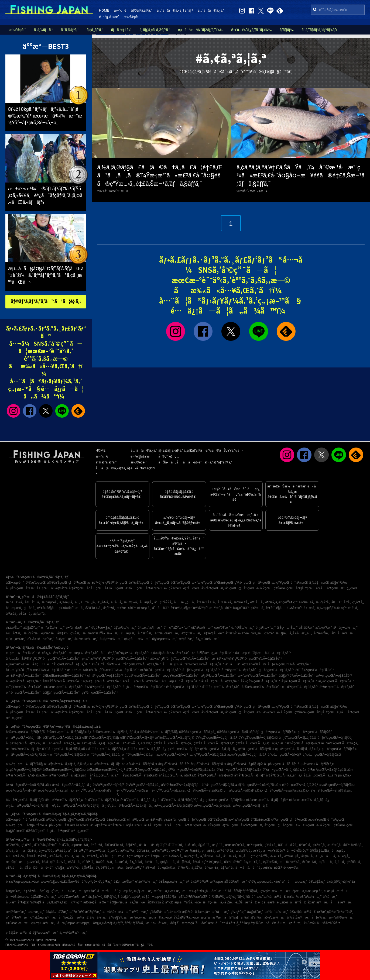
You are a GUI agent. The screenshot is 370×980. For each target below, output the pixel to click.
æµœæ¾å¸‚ (80, 845)
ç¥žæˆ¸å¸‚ (319, 845)
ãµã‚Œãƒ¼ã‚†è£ (56, 902)
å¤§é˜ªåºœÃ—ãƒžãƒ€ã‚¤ (208, 764)
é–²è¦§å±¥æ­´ (109, 17)
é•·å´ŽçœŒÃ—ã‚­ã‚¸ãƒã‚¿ (138, 800)
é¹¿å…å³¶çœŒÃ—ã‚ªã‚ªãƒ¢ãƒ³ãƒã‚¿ (79, 806)
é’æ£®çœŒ (35, 820)
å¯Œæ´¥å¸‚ (225, 602)
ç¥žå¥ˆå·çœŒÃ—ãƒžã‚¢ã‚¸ (173, 743)
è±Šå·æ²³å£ (246, 902)
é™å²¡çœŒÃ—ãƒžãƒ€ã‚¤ (68, 755)
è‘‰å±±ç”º (200, 862)
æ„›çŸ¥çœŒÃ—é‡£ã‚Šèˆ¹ (181, 676)
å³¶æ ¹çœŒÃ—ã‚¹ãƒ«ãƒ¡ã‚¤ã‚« (27, 775)
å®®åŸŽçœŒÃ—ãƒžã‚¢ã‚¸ (197, 732)
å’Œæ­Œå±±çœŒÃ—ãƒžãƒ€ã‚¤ (64, 770)
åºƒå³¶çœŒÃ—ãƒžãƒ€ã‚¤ (215, 775)
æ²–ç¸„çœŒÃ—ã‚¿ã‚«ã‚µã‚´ (213, 806)
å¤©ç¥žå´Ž (156, 902)
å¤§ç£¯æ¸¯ (255, 912)
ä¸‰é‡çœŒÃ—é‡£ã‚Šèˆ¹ (102, 681)
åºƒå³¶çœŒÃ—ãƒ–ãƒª (249, 775)
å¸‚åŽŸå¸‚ (197, 868)
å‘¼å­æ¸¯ (330, 897)
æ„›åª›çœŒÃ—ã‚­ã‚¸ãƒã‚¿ (56, 790)
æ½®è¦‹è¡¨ (132, 17)
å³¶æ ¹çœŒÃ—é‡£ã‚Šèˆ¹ (338, 687)
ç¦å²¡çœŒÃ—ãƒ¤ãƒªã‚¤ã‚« (244, 790)
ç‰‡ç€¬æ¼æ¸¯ (44, 923)
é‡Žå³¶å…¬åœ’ (34, 891)
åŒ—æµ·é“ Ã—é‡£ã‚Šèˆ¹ (181, 681)
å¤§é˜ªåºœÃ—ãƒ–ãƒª (174, 764)
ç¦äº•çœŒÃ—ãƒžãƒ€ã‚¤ (340, 749)
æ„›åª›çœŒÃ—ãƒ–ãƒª (21, 790)
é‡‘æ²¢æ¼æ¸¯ (125, 628)
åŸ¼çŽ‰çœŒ (139, 583)
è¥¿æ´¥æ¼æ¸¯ (207, 639)
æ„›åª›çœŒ (229, 588)
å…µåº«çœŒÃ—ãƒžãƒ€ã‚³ (24, 770)
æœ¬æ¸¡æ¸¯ (36, 912)
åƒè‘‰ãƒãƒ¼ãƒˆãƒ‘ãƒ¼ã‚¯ (244, 917)
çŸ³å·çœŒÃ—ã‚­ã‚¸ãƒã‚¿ (218, 749)
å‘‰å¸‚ (10, 851)
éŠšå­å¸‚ (25, 614)
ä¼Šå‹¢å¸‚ (56, 856)
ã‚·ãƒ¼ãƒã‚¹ (43, 30)
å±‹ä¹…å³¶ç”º (135, 868)
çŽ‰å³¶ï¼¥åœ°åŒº (193, 897)
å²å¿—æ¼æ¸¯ (345, 628)
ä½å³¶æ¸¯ (14, 633)
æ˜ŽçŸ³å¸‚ (323, 602)
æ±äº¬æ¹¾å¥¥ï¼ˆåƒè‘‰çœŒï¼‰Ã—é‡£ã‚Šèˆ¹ (103, 670)
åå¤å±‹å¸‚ (27, 851)
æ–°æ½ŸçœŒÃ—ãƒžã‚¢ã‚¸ (340, 743)
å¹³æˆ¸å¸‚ (305, 845)
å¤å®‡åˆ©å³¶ (329, 923)
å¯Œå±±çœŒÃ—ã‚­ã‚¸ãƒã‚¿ (147, 749)
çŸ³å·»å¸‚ (271, 845)
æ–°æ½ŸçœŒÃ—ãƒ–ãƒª (23, 749)
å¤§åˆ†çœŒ (305, 588)
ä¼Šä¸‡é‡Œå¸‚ (320, 851)
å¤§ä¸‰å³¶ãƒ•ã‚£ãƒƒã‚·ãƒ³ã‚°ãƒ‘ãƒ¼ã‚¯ (119, 923)
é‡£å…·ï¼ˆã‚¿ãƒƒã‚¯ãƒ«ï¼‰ (251, 30)
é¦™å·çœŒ (191, 588)
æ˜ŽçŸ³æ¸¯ (32, 633)
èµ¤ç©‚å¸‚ (169, 868)
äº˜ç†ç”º (125, 856)
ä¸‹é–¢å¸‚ (191, 845)
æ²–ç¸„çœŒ (349, 588)
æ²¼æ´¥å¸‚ (241, 602)
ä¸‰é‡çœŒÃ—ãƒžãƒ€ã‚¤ (322, 755)
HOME (104, 10)
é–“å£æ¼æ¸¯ (78, 628)
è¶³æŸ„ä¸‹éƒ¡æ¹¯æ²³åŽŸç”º (189, 608)
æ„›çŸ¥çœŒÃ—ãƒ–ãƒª (172, 755)
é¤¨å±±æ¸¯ (280, 923)
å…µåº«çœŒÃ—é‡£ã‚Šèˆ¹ (143, 676)
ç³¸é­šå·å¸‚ (354, 862)
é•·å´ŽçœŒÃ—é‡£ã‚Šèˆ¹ (184, 687)
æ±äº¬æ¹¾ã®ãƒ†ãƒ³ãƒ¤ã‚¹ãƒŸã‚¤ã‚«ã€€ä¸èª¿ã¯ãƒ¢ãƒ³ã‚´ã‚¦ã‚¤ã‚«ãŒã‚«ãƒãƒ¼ (45, 195)
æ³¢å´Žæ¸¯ (187, 639)
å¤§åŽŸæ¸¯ (32, 628)
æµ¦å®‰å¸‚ (244, 851)
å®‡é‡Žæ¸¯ (317, 882)
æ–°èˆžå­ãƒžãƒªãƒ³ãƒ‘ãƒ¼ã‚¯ (239, 891)
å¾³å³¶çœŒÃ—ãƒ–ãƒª (108, 785)
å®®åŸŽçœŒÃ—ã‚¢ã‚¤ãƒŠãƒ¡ (238, 732)
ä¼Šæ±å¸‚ (307, 602)
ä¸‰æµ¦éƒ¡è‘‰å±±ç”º (332, 608)
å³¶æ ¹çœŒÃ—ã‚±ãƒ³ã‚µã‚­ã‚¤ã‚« (330, 770)
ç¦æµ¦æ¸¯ (129, 633)
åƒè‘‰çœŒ (160, 583)
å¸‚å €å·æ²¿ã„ (301, 633)
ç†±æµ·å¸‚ (144, 608)
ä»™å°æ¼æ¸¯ (276, 912)
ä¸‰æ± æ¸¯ (173, 891)
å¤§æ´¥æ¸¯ (14, 891)
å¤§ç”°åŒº (241, 608)
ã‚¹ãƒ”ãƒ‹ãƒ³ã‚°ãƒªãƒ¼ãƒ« (320, 30)
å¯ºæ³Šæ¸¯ (146, 633)
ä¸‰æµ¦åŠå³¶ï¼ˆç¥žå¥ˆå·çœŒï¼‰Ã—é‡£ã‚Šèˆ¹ (43, 659)
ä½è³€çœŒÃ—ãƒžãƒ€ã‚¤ (64, 800)
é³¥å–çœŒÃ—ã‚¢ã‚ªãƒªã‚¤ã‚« (239, 770)
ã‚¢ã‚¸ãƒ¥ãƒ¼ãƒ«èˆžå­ (342, 882)
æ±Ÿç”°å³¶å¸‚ (161, 851)
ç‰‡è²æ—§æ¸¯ (276, 633)
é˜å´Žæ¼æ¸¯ (53, 628)
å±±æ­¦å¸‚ (310, 608)
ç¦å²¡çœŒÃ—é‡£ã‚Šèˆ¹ (276, 670)
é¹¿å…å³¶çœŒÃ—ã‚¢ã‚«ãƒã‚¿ (130, 806)
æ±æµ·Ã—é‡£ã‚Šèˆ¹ (84, 653)
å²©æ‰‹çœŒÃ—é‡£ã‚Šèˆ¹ (261, 687)
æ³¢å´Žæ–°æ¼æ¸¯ (72, 897)
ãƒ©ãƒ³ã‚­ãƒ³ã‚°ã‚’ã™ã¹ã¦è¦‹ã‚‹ (46, 301)
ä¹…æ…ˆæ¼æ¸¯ (150, 628)
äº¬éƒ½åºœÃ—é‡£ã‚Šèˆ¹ (24, 681)
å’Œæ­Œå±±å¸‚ (206, 602)
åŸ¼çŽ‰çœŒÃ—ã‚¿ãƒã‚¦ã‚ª (216, 738)
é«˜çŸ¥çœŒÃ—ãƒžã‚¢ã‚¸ (169, 790)
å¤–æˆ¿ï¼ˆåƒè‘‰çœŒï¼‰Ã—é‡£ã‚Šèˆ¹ (180, 659)
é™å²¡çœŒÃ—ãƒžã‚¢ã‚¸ (104, 755)
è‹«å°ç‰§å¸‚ (56, 868)
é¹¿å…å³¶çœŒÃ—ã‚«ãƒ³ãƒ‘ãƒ (28, 806)
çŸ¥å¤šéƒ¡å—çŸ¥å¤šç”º (56, 608)
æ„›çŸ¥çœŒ (280, 583)
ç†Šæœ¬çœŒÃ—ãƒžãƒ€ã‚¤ (225, 800)
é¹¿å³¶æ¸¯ (105, 882)
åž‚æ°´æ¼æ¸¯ (318, 902)
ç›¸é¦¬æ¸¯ (140, 891)
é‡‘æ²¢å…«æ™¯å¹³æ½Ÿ (220, 633)
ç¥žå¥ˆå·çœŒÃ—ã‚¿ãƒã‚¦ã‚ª (257, 743)
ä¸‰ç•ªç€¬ (89, 882)
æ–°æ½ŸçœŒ (202, 583)
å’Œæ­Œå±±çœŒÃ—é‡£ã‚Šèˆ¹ (64, 676)
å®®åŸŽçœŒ (57, 583)
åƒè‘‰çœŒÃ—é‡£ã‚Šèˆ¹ (201, 670)
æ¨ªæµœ (216, 882)
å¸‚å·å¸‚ (340, 862)
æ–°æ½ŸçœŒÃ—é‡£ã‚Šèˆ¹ (258, 676)
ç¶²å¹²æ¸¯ (296, 923)
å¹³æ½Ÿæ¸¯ (322, 633)
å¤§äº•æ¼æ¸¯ (111, 639)
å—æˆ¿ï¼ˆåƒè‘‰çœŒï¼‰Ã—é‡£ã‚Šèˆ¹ (193, 664)
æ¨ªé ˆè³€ (77, 912)
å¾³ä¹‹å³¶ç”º (233, 862)
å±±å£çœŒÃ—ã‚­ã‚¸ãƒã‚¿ (72, 785)
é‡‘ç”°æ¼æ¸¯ (192, 633)
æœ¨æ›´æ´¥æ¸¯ (212, 917)
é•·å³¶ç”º (177, 851)
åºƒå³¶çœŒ (77, 588)
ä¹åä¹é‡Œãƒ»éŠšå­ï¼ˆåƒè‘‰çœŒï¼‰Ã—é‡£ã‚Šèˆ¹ (268, 664)
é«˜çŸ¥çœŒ (173, 588)
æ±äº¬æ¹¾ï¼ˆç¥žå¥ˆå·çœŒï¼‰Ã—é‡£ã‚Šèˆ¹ (247, 659)
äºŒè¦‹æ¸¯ (294, 891)
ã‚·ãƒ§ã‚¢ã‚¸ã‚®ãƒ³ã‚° (155, 30)
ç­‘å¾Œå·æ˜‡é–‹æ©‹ (165, 912)
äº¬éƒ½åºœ (59, 588)
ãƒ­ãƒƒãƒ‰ (287, 30)
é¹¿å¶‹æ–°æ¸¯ (266, 628)
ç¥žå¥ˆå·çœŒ (117, 583)
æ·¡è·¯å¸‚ (218, 845)
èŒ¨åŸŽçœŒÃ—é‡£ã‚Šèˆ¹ (315, 670)
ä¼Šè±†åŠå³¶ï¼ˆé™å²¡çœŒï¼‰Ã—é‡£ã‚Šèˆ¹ (126, 664)
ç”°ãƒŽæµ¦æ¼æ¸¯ (44, 917)
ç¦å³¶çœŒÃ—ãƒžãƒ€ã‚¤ (278, 732)
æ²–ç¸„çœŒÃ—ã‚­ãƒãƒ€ (250, 806)
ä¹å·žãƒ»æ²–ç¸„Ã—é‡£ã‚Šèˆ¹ (213, 653)
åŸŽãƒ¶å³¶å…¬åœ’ (186, 917)
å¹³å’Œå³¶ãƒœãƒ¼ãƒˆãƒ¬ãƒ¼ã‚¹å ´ (232, 897)
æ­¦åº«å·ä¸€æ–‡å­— (196, 912)
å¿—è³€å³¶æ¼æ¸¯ (73, 933)
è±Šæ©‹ (310, 923)
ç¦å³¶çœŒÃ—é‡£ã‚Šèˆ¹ (300, 687)
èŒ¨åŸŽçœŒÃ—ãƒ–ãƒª (137, 738)
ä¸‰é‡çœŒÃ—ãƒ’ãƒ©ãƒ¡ (24, 764)
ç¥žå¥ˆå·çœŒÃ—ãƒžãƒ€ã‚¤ (214, 743)
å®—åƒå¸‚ (33, 602)
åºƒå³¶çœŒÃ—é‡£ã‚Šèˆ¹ (219, 676)
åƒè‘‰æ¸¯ (319, 917)
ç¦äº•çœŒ (262, 583)
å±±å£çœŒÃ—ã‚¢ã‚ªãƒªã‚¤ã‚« (28, 785)
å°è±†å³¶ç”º (78, 851)
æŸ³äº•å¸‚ (73, 868)
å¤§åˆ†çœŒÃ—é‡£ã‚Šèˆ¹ (62, 693)
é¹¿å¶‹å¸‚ (104, 602)
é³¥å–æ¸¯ (140, 912)
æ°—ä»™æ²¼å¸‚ (290, 862)
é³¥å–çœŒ (135, 588)
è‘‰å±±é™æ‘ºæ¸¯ (41, 639)
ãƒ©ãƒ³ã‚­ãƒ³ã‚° (141, 10)
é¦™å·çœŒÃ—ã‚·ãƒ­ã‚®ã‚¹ (300, 785)
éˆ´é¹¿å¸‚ (344, 856)
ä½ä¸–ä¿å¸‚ (75, 856)
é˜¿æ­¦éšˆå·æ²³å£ (292, 902)
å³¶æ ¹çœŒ (154, 588)
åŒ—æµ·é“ (15, 583)
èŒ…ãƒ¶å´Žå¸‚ (16, 856)
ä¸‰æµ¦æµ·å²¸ (312, 891)
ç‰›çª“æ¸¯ (238, 912)
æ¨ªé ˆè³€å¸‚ (15, 602)
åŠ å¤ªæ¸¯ (306, 628)
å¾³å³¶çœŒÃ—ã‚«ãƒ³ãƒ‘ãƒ (181, 785)
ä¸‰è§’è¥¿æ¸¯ (119, 917)
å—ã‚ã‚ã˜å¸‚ (249, 868)
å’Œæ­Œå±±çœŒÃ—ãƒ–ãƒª (106, 770)
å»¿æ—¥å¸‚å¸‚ (253, 862)
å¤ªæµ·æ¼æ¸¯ (86, 639)
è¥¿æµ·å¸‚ (216, 862)
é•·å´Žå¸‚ (64, 845)
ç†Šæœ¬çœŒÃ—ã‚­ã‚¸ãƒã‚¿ (309, 800)
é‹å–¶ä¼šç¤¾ (143, 468)
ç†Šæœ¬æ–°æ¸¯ (18, 923)
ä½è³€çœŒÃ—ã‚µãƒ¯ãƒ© (25, 800)
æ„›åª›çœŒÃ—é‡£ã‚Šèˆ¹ (336, 681)
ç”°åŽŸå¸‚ (263, 856)
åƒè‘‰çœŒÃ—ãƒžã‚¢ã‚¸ (24, 743)
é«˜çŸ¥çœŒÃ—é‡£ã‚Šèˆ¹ (24, 687)
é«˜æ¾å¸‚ (310, 862)
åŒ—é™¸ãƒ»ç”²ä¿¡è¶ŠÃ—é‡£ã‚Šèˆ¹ (125, 653)
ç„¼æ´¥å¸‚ (34, 862)
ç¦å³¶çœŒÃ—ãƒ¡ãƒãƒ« (24, 738)
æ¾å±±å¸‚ (193, 851)
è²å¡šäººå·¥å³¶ (197, 882)
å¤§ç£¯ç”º (142, 856)
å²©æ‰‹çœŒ (36, 583)
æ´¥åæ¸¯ (220, 912)
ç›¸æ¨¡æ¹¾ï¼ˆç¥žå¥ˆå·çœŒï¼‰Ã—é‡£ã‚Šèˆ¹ (115, 659)
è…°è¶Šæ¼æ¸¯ (243, 628)
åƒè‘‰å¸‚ (184, 862)
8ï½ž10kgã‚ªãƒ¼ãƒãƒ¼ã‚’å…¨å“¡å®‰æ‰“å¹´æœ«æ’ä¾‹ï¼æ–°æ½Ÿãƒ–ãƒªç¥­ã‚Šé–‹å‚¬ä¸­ (45, 116)
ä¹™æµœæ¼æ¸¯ (167, 633)
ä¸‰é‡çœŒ (319, 583)
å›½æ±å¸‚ (212, 868)
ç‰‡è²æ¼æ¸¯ (273, 891)
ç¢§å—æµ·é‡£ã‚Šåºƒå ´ (160, 897)
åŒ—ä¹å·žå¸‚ (341, 602)
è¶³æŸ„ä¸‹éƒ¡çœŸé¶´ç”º (281, 602)
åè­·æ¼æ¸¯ (342, 902)
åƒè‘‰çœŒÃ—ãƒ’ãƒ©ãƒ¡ (335, 738)
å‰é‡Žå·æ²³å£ (74, 917)
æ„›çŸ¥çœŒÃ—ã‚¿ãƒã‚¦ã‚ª (247, 755)
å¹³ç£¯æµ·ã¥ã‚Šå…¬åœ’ (183, 902)
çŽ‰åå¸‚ (14, 868)
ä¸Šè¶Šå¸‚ (88, 868)
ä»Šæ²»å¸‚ (176, 856)
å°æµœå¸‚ (14, 608)
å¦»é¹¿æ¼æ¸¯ (275, 917)
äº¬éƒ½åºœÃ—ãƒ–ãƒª (105, 764)
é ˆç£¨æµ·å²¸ (124, 891)
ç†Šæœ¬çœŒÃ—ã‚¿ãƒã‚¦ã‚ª (267, 800)
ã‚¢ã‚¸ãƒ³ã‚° (95, 30)
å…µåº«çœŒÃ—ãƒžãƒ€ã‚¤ (316, 764)
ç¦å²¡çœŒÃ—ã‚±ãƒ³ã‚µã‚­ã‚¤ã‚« (287, 790)
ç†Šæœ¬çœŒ (284, 588)
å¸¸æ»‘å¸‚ (113, 851)
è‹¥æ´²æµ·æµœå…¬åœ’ (23, 882)
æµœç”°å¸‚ (191, 856)
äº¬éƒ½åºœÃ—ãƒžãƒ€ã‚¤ (139, 764)
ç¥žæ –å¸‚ (258, 608)
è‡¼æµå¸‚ (292, 856)
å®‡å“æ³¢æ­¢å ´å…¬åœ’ (188, 923)
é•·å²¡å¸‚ (353, 608)
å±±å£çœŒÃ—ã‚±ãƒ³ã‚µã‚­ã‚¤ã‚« (327, 775)
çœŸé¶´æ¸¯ (222, 628)
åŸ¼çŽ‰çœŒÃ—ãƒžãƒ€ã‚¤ (258, 738)
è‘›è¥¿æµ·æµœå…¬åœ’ (265, 882)
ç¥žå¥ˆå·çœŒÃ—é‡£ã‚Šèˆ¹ (161, 670)
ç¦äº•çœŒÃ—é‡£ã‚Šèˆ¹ (105, 676)
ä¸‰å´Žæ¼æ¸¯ (299, 917)
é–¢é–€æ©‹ (267, 902)
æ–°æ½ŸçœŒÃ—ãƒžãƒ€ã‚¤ (300, 743)
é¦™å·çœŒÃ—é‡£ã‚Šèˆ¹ (24, 693)
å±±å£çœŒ (115, 588)
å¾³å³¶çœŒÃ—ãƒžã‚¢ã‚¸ (143, 785)
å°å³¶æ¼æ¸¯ (17, 917)
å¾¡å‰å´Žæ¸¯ (57, 912)
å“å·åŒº (161, 608)
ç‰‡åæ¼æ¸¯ (137, 639)
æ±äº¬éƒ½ (96, 583)
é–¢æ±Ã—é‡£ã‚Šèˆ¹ (21, 653)
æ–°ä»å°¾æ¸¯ (158, 923)
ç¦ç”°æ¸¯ (54, 891)
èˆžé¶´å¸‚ (88, 862)
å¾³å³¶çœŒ (210, 588)
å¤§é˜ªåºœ (339, 583)
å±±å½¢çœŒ (116, 820)
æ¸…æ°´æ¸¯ (156, 891)
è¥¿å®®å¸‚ (103, 868)
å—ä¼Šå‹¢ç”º (298, 851)
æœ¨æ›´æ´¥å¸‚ (235, 845)
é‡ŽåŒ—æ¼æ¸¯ (44, 897)
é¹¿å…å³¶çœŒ (328, 588)
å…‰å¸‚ (61, 862)
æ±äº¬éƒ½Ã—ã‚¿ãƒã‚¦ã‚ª (96, 743)
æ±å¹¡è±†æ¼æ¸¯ (117, 912)
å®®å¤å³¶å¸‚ (37, 856)
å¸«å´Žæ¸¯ (227, 902)
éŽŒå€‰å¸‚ (94, 608)
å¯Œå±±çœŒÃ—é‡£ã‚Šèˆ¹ (221, 687)
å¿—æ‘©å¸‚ (46, 851)
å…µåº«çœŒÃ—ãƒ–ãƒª (280, 764)
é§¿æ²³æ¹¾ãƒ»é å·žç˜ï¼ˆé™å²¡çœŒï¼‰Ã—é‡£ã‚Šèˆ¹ (48, 664)
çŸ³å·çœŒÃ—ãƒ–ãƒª (183, 749)
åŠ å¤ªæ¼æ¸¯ (236, 882)
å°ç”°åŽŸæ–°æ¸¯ (177, 628)
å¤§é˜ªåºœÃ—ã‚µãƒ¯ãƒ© (245, 764)
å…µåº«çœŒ (15, 588)
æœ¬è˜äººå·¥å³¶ (222, 923)
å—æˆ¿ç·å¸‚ (185, 602)
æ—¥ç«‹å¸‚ (131, 602)
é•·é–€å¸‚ (277, 856)
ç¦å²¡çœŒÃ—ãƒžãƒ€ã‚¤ (205, 790)
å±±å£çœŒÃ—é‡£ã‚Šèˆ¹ (220, 681)
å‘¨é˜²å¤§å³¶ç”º (46, 845)
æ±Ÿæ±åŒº (126, 608)
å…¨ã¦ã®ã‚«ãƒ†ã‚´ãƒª (175, 10)
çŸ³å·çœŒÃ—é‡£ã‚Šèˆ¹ (100, 693)
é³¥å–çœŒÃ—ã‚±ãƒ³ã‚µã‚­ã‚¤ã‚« (192, 770)
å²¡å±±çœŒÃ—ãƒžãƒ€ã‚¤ (140, 775)
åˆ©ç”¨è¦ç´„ (169, 456)
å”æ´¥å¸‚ (230, 856)
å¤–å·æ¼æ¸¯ (343, 633)
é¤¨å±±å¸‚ (257, 602)
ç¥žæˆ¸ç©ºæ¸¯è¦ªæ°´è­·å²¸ (335, 912)
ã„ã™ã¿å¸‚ (86, 602)
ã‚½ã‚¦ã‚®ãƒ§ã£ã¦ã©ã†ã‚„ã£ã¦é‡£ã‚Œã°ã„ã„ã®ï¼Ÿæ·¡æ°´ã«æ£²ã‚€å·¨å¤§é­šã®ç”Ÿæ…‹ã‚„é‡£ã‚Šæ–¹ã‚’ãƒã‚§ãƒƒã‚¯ (160, 176)
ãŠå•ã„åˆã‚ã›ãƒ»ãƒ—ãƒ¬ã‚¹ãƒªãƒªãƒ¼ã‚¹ (195, 462)
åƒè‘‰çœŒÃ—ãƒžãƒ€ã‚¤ (297, 738)
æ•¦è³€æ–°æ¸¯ (16, 912)
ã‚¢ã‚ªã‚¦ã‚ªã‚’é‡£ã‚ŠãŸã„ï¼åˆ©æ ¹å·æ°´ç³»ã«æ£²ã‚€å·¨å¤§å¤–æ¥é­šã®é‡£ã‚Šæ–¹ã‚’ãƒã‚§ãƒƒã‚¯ (301, 176)
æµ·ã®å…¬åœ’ (161, 917)
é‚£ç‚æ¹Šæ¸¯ (16, 639)
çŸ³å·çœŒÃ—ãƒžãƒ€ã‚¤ (256, 749)
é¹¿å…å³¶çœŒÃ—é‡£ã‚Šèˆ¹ (144, 687)
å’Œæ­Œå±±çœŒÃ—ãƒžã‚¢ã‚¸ (147, 770)
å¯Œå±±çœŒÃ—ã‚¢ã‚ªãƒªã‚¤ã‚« (64, 749)
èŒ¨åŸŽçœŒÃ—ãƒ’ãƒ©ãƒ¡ (101, 738)
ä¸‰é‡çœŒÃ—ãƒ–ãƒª (285, 755)
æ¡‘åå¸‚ (326, 862)
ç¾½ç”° (77, 902)
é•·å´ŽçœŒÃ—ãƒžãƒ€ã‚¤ (102, 800)
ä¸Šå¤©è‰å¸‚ (211, 856)
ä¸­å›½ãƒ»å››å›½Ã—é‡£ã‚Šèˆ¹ (170, 653)
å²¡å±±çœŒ (95, 588)
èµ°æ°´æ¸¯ (49, 633)
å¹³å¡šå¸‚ (12, 614)
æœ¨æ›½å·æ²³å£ (271, 897)
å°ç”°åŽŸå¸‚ (163, 602)
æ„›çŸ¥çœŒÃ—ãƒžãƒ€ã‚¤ (208, 755)
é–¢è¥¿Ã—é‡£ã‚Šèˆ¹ (53, 653)
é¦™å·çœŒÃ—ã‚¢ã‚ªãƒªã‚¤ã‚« (260, 785)
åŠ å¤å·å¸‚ (34, 868)
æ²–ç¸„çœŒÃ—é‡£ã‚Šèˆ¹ (334, 676)
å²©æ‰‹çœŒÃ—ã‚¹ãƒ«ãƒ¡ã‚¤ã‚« (69, 732)
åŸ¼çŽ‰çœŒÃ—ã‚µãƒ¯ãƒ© (175, 738)
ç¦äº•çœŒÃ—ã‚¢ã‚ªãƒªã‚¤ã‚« (27, 755)
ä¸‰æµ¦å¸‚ (66, 602)
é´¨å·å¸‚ (117, 602)
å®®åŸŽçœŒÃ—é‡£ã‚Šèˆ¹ (62, 681)
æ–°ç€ (120, 10)
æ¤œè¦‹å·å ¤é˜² (96, 902)
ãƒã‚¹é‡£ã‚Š (121, 30)
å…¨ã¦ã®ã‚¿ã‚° (211, 10)
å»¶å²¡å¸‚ (357, 845)
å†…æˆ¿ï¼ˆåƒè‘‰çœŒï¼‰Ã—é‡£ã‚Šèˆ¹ (36, 670)
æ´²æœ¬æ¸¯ (139, 917)
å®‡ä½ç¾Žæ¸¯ (69, 633)
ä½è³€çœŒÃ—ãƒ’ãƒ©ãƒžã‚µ (331, 790)
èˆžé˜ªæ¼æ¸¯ (146, 882)
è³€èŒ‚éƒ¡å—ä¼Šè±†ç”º (284, 608)
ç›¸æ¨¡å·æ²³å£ (336, 891)
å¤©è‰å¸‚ (105, 862)
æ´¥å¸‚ (257, 851)
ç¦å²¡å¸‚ (30, 608)
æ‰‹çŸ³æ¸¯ (324, 628)
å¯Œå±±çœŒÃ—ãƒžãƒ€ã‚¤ (107, 749)
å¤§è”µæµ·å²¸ (131, 897)
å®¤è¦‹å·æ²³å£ (303, 912)
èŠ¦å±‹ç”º (48, 862)
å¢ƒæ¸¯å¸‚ (40, 614)
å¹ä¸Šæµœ (66, 923)
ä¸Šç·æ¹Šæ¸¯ (287, 628)
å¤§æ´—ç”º (159, 856)
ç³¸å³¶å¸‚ (358, 602)
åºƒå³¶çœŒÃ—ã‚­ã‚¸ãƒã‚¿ (284, 775)
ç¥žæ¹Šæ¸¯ (14, 628)
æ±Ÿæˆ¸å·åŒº (221, 608)
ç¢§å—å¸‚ (168, 862)
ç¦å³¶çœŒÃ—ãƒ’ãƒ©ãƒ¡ (315, 732)
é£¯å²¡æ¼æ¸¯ (202, 628)
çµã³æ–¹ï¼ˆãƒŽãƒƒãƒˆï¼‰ (201, 30)
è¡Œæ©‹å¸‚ (271, 862)
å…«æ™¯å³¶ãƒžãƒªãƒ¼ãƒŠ (23, 902)
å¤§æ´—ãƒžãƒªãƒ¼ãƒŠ (104, 897)
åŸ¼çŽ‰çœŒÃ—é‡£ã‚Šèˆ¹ (261, 681)
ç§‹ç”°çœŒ (76, 820)
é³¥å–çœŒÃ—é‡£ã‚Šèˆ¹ (142, 681)
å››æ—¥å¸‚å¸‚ (98, 851)
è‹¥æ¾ (293, 897)
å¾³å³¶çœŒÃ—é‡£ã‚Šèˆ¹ (103, 687)
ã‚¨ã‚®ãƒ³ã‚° (70, 30)
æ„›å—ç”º (247, 856)
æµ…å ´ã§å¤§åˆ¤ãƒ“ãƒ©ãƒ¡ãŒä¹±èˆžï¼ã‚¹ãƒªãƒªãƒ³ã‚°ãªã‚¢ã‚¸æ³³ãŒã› (46, 275)
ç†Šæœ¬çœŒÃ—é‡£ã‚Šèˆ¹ (64, 687)
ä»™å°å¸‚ (152, 862)
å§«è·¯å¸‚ (205, 845)
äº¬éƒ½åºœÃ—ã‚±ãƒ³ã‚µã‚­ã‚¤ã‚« (66, 764)
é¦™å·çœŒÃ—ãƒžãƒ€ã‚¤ (219, 785)
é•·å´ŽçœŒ (265, 588)
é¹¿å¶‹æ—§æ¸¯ (102, 628)
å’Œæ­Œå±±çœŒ (38, 588)
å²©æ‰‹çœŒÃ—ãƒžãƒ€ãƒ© (25, 732)
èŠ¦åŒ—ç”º (108, 856)
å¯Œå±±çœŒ (223, 583)
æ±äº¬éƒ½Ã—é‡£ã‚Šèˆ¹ (24, 676)
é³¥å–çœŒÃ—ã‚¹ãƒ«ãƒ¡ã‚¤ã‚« (285, 770)
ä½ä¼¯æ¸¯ (99, 917)
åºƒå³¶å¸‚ (109, 608)
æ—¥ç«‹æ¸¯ (211, 902)
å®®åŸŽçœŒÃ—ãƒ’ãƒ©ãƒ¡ (159, 732)
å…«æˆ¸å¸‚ (121, 862)
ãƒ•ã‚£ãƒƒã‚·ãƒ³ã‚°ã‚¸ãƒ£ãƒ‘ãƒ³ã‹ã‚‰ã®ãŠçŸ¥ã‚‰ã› (201, 450)
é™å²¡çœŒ (299, 583)
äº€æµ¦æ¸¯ (84, 923)
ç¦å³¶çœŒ (77, 583)
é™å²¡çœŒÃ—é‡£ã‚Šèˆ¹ (239, 670)
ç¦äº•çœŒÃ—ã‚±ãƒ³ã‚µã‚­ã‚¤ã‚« (298, 749)
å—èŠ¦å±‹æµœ (18, 897)
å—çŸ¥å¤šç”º (274, 851)
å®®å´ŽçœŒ (36, 831)
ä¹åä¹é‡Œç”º (153, 845)
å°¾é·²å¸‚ (184, 868)
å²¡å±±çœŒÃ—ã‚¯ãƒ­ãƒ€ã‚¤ (178, 775)
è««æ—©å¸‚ (291, 868)
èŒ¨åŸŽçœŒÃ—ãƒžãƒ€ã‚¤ (62, 738)
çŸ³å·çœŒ (243, 583)
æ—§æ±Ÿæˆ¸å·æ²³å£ (96, 891)
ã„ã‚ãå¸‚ (326, 856)
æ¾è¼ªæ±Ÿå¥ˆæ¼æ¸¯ (101, 633)
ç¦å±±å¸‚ (209, 851)
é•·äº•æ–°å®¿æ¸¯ (251, 633)
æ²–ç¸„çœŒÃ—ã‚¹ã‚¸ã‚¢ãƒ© (173, 806)
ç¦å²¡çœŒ (247, 588)
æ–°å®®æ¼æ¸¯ (342, 917)
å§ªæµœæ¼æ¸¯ (165, 639)
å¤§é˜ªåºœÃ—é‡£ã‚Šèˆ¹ (297, 676)
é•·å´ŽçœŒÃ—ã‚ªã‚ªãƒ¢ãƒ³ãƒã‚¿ (181, 800)
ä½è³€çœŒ (266, 712)
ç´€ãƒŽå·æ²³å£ (19, 933)
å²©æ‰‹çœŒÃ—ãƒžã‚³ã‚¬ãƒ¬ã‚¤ (116, 732)
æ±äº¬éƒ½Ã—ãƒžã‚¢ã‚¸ (59, 743)
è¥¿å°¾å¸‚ (137, 862)
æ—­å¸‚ (80, 608)
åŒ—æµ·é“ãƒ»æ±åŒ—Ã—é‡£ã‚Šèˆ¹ (263, 653)
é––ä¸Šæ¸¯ (69, 891)
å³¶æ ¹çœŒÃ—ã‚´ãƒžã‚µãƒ (69, 775)
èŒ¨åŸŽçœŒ (180, 583)
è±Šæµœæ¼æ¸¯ (172, 882)
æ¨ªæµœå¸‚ (50, 602)
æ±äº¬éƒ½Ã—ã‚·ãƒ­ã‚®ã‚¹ (134, 743)
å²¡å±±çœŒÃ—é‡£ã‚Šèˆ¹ (299, 681)
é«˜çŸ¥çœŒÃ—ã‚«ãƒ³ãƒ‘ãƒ (95, 790)
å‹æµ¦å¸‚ (146, 602)
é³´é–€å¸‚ (97, 845)
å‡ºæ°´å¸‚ (227, 868)
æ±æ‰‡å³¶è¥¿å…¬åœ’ (200, 891)
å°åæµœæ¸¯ (295, 882)
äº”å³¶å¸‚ (93, 856)
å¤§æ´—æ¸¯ (64, 639)
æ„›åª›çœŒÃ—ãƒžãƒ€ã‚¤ (337, 785)
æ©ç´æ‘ (16, 862)
